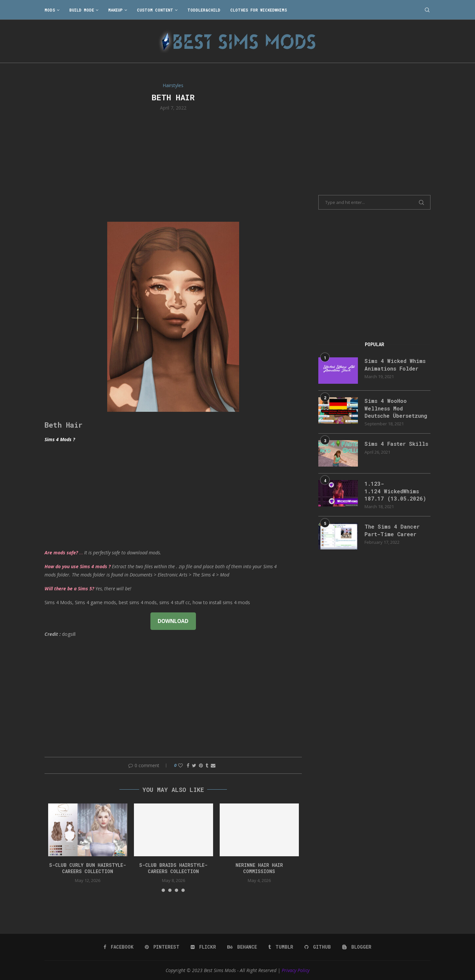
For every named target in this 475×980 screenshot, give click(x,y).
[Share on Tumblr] (207, 765)
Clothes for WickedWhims (259, 10)
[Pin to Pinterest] (201, 765)
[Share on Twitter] (194, 765)
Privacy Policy (296, 970)
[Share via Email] (213, 765)
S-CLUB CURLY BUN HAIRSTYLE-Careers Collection (88, 868)
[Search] (427, 10)
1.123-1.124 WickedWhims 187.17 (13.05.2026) (395, 491)
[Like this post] (180, 765)
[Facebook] (119, 947)
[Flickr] (203, 947)
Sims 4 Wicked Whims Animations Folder (395, 364)
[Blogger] (357, 947)
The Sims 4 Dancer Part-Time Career (392, 530)
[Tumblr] (281, 947)
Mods (50, 10)
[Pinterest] (162, 947)
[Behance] (242, 947)
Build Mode (82, 10)
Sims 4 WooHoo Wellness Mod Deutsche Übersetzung (396, 408)
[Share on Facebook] (188, 765)
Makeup (115, 10)
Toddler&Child (204, 10)
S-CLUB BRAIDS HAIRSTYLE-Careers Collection (173, 868)
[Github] (318, 947)
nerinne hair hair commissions (259, 868)
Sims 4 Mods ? (60, 439)
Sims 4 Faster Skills (396, 444)
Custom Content (155, 10)
